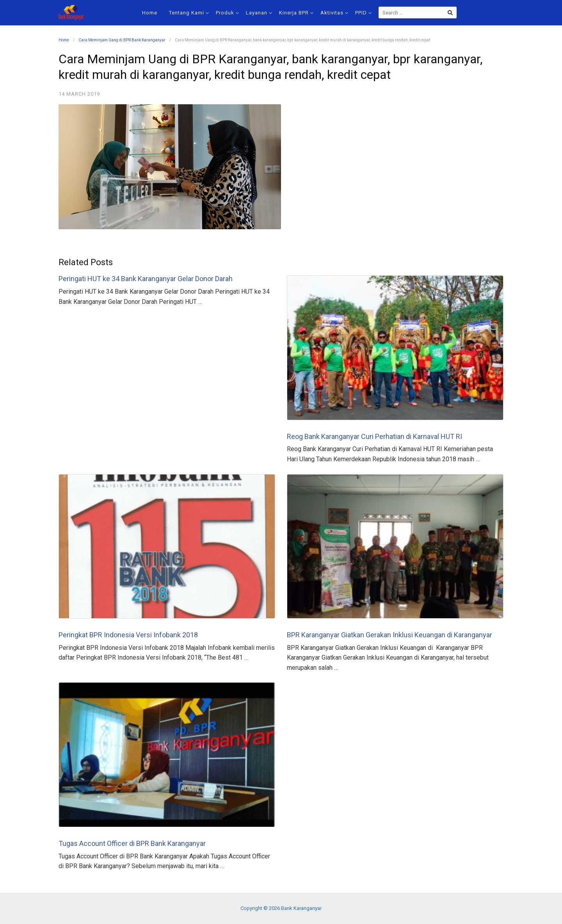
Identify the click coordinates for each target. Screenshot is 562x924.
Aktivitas (334, 13)
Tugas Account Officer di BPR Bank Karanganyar (132, 843)
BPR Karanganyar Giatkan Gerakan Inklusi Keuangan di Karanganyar (389, 635)
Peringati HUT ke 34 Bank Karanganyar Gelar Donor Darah (146, 279)
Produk (227, 13)
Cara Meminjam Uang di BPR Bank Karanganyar (122, 40)
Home (150, 13)
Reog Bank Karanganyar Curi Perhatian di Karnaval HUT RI (374, 436)
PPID (363, 13)
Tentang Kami (189, 13)
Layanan (259, 13)
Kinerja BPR (296, 13)
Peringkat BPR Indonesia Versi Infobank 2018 (128, 635)
